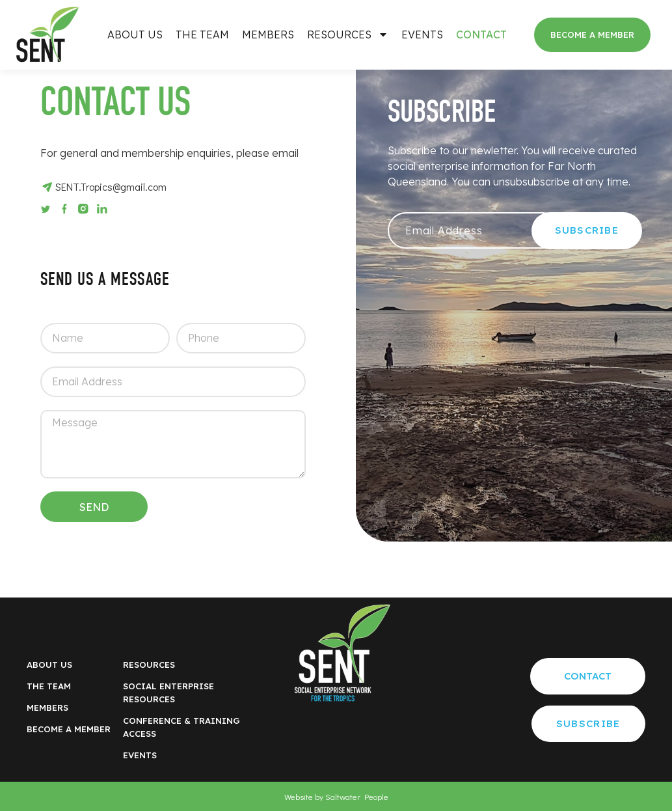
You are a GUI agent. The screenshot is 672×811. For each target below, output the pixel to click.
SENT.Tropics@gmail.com (111, 186)
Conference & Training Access (181, 727)
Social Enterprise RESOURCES (168, 693)
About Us (135, 34)
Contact (481, 34)
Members (268, 34)
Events (422, 34)
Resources (348, 34)
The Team (202, 34)
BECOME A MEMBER (69, 729)
